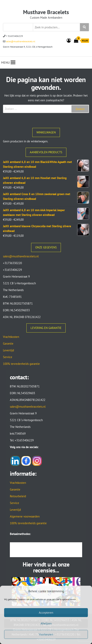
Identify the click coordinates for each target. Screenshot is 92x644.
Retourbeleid (18, 496)
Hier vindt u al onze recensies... (46, 567)
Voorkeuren (46, 634)
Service (8, 357)
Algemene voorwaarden (25, 516)
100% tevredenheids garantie (21, 364)
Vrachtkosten (11, 337)
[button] (5, 62)
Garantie (8, 344)
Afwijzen (46, 623)
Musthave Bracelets (46, 12)
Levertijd (8, 350)
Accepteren (46, 613)
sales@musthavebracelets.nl (20, 41)
